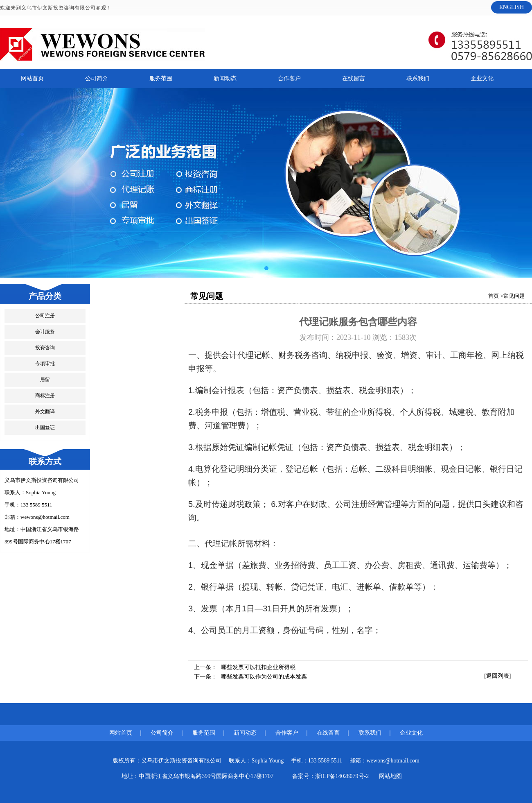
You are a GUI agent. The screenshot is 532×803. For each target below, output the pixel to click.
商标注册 (45, 396)
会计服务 (45, 332)
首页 (494, 296)
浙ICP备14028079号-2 (342, 776)
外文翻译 (45, 412)
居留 (45, 380)
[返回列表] (497, 676)
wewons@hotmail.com (45, 517)
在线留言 (354, 78)
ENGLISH (512, 7)
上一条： (245, 667)
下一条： (250, 677)
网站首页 (32, 78)
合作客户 (289, 78)
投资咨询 (45, 348)
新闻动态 (225, 78)
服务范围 (161, 78)
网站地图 (390, 776)
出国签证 (45, 428)
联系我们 (418, 78)
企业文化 (482, 78)
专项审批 (45, 364)
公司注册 (45, 316)
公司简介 (97, 78)
